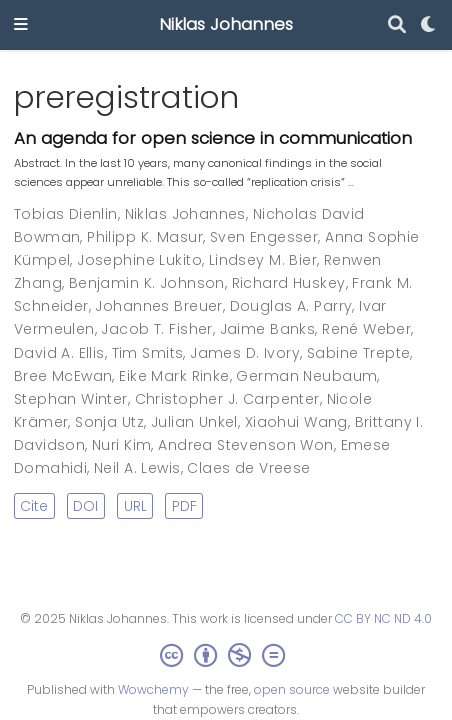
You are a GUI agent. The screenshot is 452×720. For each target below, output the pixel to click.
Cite (34, 506)
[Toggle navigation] (21, 25)
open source (292, 689)
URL (135, 506)
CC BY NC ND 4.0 (383, 618)
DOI (85, 506)
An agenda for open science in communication (213, 138)
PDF (184, 506)
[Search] (397, 25)
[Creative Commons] (226, 655)
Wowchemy (153, 689)
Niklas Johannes (226, 24)
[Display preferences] (429, 25)
